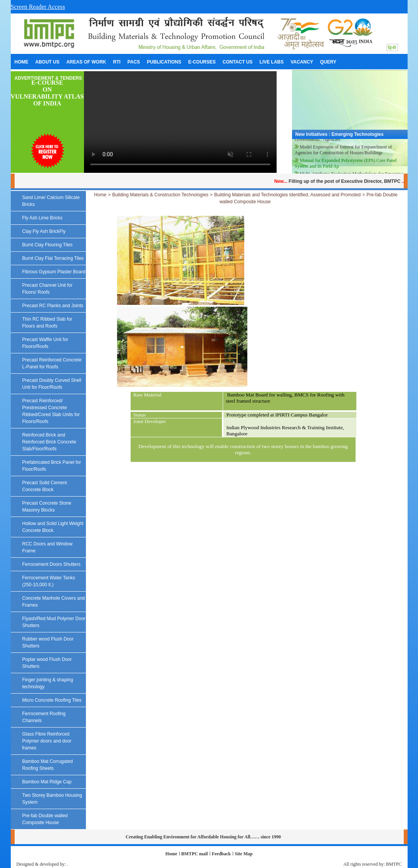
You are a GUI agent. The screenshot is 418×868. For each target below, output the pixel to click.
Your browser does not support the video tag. (180, 122)
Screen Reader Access (38, 7)
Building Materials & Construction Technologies (160, 195)
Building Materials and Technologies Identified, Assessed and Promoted (287, 195)
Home (100, 195)
